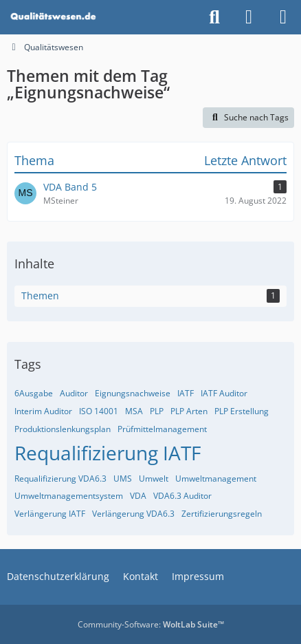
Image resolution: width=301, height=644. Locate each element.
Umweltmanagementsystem (69, 496)
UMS (123, 479)
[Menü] (283, 17)
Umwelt (154, 479)
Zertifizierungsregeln (222, 514)
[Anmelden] (249, 17)
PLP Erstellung (242, 411)
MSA (134, 411)
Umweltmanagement (216, 479)
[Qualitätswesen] (54, 17)
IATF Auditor (224, 393)
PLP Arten (189, 411)
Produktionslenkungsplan (63, 429)
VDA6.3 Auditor (182, 496)
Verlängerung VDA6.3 (133, 514)
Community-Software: (151, 624)
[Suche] (214, 17)
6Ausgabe (34, 393)
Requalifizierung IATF (108, 453)
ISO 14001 (99, 411)
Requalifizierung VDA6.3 (60, 479)
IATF (186, 393)
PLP (157, 411)
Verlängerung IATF (50, 514)
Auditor (74, 393)
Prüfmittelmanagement (162, 429)
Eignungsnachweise (133, 393)
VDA (138, 496)
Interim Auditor (43, 411)
